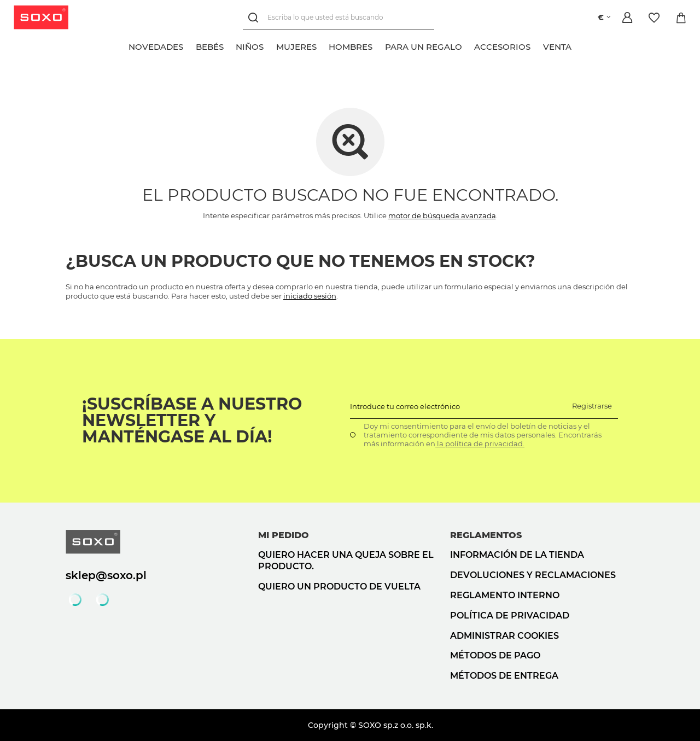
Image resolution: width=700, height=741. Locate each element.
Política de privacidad (510, 615)
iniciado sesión (310, 296)
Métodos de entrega (504, 676)
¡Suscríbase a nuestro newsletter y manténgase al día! (192, 421)
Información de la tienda (517, 555)
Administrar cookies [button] (504, 636)
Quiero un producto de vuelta (339, 587)
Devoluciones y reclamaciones (533, 575)
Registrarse (592, 406)
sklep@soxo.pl (106, 575)
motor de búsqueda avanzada (442, 215)
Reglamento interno (505, 595)
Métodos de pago (495, 655)
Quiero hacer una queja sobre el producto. (346, 561)
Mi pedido (284, 535)
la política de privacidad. (480, 444)
